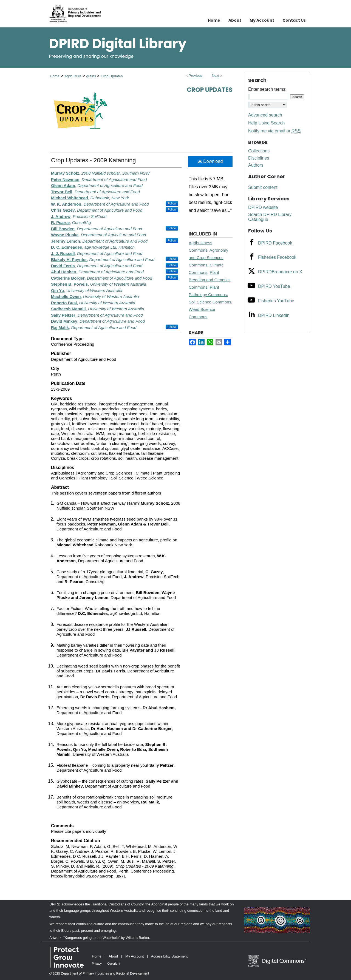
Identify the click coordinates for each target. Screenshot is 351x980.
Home (55, 76)
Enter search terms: (267, 89)
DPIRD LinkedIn (274, 315)
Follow (172, 203)
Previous (196, 76)
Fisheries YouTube (276, 301)
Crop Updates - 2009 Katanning (93, 160)
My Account (135, 956)
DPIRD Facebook (275, 243)
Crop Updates (112, 76)
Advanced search (265, 115)
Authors (256, 165)
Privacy (97, 964)
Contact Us (294, 20)
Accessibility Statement (169, 956)
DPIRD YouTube (274, 286)
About (113, 956)
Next (215, 76)
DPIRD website (263, 207)
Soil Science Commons (210, 302)
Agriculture (73, 76)
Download (210, 161)
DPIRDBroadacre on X (280, 272)
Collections (259, 151)
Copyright (114, 964)
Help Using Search (266, 123)
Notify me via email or (274, 131)
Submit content (263, 187)
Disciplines (259, 158)
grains (91, 76)
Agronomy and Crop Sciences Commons (208, 258)
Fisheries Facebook (277, 257)
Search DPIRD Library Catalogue (270, 217)
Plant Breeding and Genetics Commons (210, 280)
